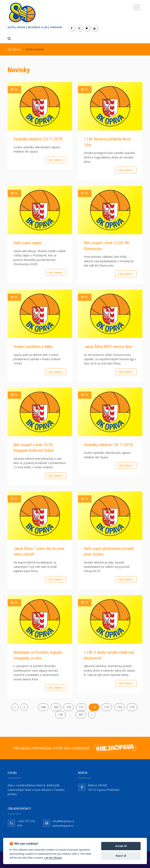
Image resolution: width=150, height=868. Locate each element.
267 (81, 715)
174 (119, 707)
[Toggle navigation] (137, 7)
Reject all (121, 856)
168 (43, 707)
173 (107, 707)
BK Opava (14, 49)
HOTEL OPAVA (16, 27)
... (33, 707)
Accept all (121, 846)
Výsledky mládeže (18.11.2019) (108, 445)
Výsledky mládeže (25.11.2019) (38, 139)
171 (81, 707)
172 (94, 707)
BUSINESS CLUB (38, 27)
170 (69, 707)
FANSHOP (56, 27)
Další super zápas (27, 243)
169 (56, 707)
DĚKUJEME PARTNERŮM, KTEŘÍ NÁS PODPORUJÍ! (52, 748)
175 (132, 707)
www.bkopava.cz (63, 826)
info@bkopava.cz (63, 821)
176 (60, 715)
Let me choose (53, 858)
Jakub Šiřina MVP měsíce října (108, 347)
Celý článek (56, 160)
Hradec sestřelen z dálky (33, 347)
